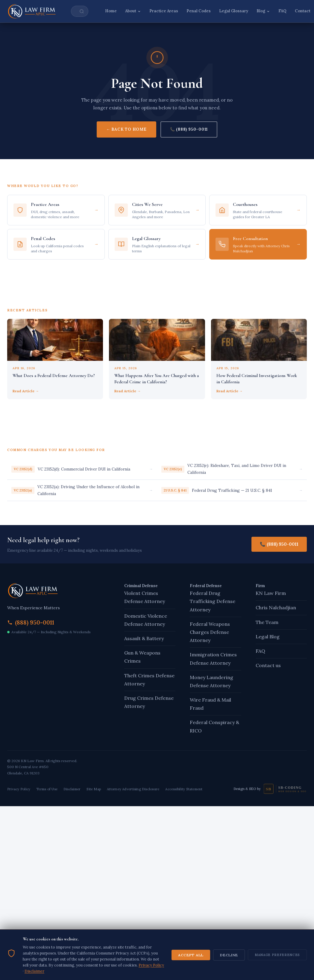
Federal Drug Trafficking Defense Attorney (213, 601)
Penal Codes (199, 11)
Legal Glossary (234, 11)
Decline (229, 971)
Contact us (268, 665)
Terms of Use (47, 789)
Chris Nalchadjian (276, 607)
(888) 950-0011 (35, 622)
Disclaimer (72, 789)
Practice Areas (164, 11)
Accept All (191, 971)
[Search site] (80, 11)
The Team (267, 622)
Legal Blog (268, 637)
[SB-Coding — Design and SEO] (285, 789)
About (133, 11)
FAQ (282, 11)
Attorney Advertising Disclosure (133, 789)
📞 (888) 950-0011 (189, 129)
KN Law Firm (271, 593)
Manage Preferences (277, 971)
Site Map (94, 789)
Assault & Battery (144, 638)
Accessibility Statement (184, 789)
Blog (263, 11)
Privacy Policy (19, 789)
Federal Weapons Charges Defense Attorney (210, 632)
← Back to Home (126, 129)
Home (111, 11)
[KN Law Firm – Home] (32, 11)
